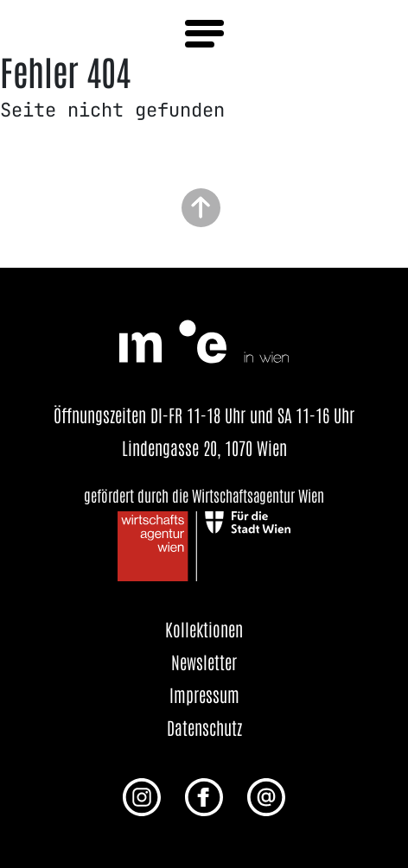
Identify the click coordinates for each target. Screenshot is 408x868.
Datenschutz (204, 727)
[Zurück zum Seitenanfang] (201, 206)
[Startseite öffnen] (204, 339)
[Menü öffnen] (204, 34)
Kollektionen (204, 629)
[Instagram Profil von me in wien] (142, 795)
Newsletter (204, 662)
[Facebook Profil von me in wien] (204, 795)
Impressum (204, 694)
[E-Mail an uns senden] (266, 795)
